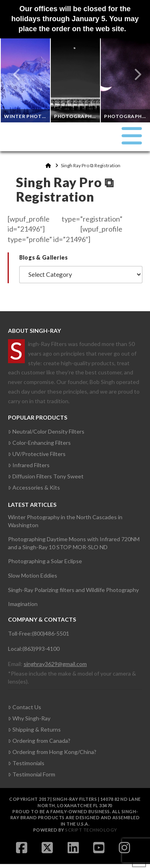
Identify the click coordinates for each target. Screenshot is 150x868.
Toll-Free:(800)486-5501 (39, 633)
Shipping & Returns (34, 729)
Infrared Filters (29, 465)
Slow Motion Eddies (33, 575)
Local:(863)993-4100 (34, 649)
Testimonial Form (32, 774)
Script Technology (91, 830)
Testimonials (26, 763)
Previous (17, 74)
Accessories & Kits (34, 487)
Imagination (23, 604)
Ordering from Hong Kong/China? (52, 752)
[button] (132, 136)
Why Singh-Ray (29, 718)
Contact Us (25, 707)
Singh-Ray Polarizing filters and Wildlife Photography (73, 590)
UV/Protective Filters (37, 454)
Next (133, 74)
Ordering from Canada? (39, 741)
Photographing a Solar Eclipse (45, 561)
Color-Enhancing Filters (39, 443)
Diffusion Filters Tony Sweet (46, 476)
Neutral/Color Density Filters (46, 431)
